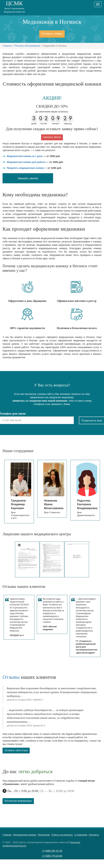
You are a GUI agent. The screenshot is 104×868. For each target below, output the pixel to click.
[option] (19, 489)
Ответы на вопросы (62, 835)
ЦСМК (14, 7)
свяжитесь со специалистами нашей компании (40, 401)
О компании (81, 835)
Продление (44, 835)
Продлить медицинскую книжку (25, 168)
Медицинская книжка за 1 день (25, 156)
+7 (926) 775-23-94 (52, 856)
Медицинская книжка (25, 835)
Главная (7, 46)
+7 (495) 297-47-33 (52, 851)
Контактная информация (18, 801)
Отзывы (11, 677)
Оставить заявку (52, 34)
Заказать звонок (52, 137)
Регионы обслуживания (27, 46)
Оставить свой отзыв (16, 750)
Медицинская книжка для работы (26, 162)
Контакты (94, 835)
